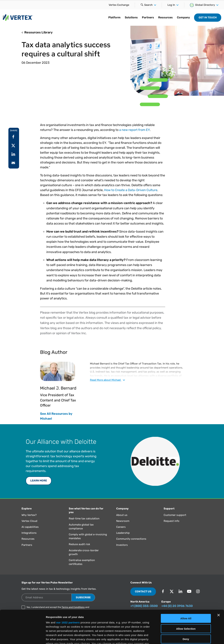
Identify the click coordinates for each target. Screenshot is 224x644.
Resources (165, 17)
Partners (148, 17)
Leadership (123, 533)
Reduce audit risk (79, 544)
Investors (122, 545)
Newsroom (123, 521)
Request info (171, 521)
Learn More (39, 481)
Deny (186, 610)
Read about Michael (107, 380)
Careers (121, 527)
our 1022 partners (68, 594)
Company (183, 17)
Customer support (175, 515)
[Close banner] (219, 587)
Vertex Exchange (119, 5)
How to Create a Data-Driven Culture (131, 190)
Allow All (186, 590)
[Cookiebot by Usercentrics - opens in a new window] (23, 637)
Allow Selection (186, 600)
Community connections (131, 539)
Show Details (184, 637)
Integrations (29, 533)
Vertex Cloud (29, 521)
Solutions (131, 17)
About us (122, 515)
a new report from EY (134, 130)
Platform (114, 17)
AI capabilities (30, 527)
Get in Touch (208, 17)
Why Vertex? (29, 515)
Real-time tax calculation (84, 519)
